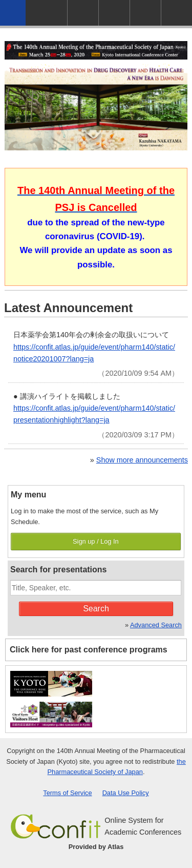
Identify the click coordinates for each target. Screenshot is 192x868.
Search (96, 609)
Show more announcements (142, 460)
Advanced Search (156, 625)
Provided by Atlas (96, 847)
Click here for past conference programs (89, 650)
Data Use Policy (126, 793)
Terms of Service (67, 793)
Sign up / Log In (96, 541)
